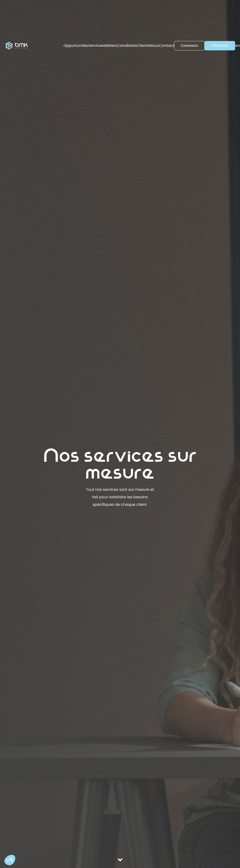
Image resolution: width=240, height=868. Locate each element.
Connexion (189, 46)
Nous (154, 46)
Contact (167, 46)
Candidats (127, 46)
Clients (143, 46)
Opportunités (76, 46)
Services (96, 46)
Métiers (110, 46)
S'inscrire (220, 46)
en (237, 46)
